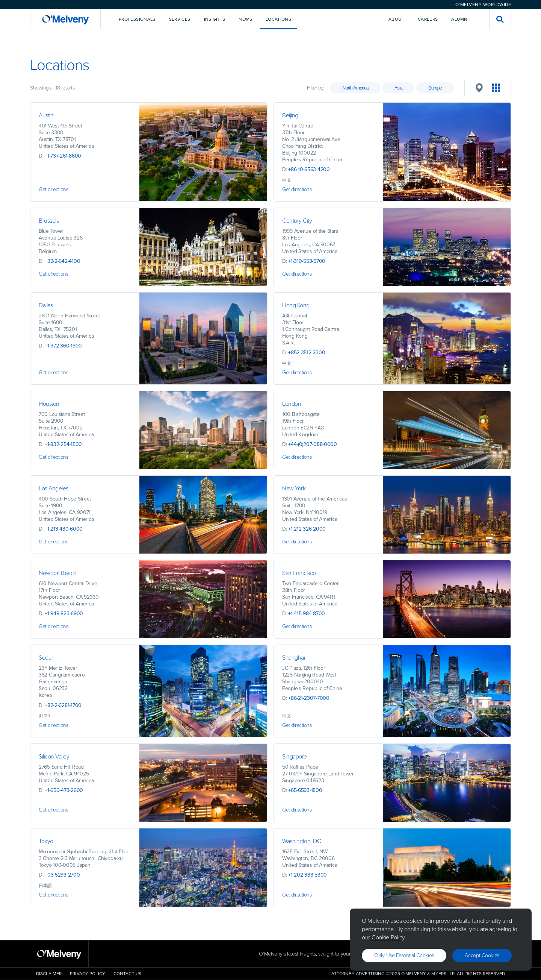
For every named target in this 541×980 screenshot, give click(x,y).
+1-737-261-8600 (63, 156)
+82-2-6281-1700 (63, 705)
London (292, 404)
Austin (46, 115)
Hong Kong (296, 305)
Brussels (49, 221)
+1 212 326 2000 (307, 529)
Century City (297, 221)
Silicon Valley (54, 756)
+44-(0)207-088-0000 (313, 444)
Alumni (460, 19)
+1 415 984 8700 (307, 614)
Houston (49, 404)
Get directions (53, 190)
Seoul (46, 658)
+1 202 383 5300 (308, 875)
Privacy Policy (88, 974)
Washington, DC (302, 841)
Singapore (295, 756)
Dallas (46, 305)
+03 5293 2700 (62, 875)
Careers (428, 19)
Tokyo (46, 841)
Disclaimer (49, 974)
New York (294, 488)
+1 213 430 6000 (64, 529)
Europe (435, 88)
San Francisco (299, 573)
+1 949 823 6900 (64, 614)
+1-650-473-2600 (64, 790)
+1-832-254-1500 (63, 444)
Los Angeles (54, 488)
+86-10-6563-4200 (309, 169)
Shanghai (293, 658)
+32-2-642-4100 (62, 261)
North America (355, 88)
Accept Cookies (482, 955)
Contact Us (127, 974)
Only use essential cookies (404, 955)
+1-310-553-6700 (307, 261)
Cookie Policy (388, 937)
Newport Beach (58, 573)
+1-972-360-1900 (63, 346)
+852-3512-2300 (307, 353)
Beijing (290, 115)
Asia (398, 88)
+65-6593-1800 (305, 790)
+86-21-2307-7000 (309, 698)
